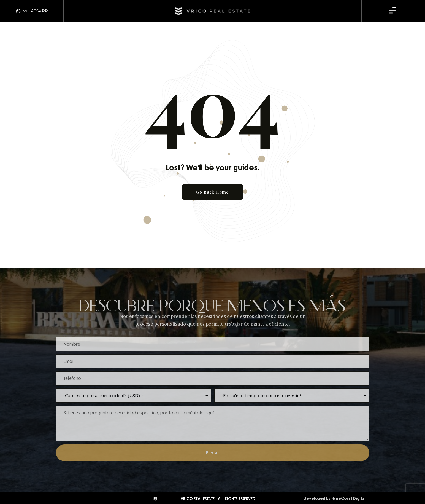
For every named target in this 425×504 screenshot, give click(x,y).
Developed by (335, 499)
